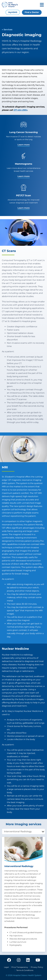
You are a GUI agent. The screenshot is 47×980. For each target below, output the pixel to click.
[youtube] (38, 960)
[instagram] (19, 960)
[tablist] (23, 831)
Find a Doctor (32, 12)
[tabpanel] (23, 894)
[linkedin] (28, 960)
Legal (6, 967)
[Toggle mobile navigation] (42, 5)
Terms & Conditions (25, 970)
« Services (7, 30)
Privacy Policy (37, 967)
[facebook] (9, 960)
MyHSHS (13, 12)
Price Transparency (20, 967)
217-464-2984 (20, 110)
